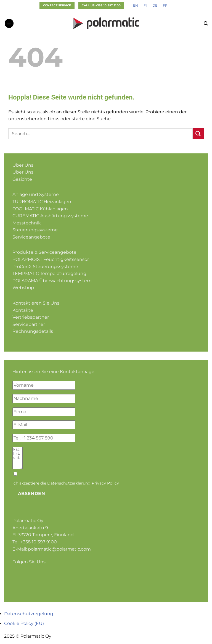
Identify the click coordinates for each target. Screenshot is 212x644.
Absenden (32, 498)
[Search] (206, 23)
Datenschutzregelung (29, 618)
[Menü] (9, 23)
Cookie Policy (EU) (24, 628)
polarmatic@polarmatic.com (59, 553)
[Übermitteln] (198, 134)
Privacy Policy (105, 487)
